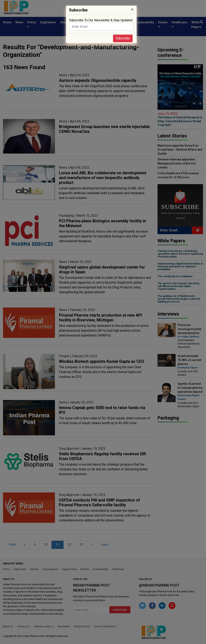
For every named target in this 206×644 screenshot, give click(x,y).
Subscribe (123, 38)
